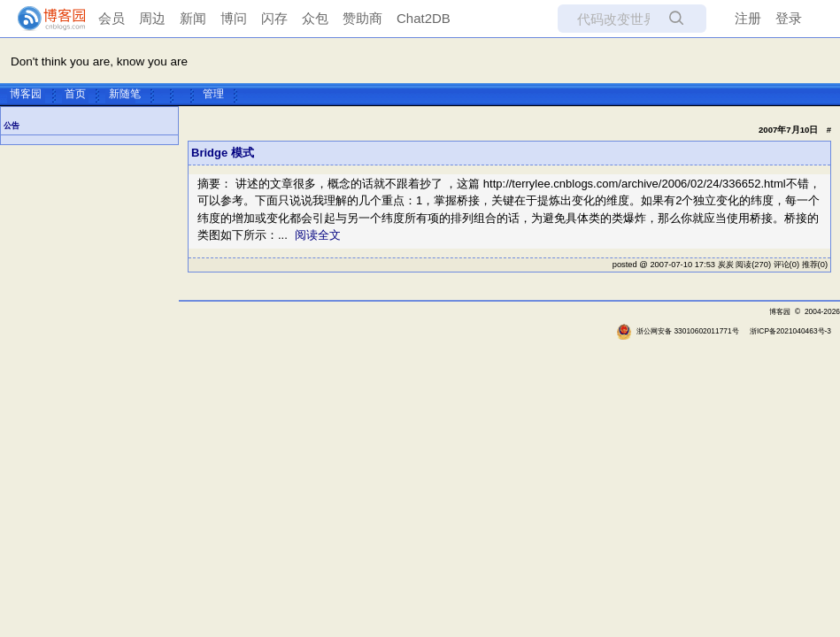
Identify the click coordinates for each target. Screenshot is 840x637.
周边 (152, 18)
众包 (315, 18)
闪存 (274, 18)
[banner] (44, 19)
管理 (213, 94)
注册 (748, 18)
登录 (789, 18)
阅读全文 (318, 235)
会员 (112, 18)
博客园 (26, 94)
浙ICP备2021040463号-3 (790, 331)
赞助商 (362, 18)
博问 (234, 18)
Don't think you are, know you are (99, 61)
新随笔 (125, 94)
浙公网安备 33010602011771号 (678, 331)
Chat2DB (424, 18)
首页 (75, 94)
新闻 (193, 18)
